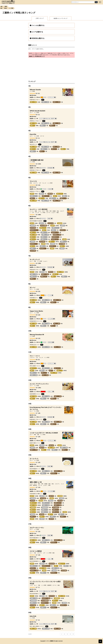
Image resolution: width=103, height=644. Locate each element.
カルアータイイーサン (37, 528)
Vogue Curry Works (36, 311)
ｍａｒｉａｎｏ (35, 356)
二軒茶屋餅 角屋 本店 (37, 160)
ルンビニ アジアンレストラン (39, 384)
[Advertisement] (51, 68)
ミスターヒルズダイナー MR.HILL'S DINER (44, 433)
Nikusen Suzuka (35, 90)
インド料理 (11, 8)
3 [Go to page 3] (67, 634)
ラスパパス (33, 181)
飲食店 (6, 8)
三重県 (6, 6)
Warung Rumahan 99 (37, 335)
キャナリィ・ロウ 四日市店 (39, 209)
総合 (1, 8)
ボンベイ (33, 288)
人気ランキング (40, 18)
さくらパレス (34, 459)
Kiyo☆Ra (33, 134)
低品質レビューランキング (61, 18)
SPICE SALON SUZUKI (37, 111)
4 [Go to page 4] (70, 634)
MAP (43, 100)
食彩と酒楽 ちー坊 (36, 482)
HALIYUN (33, 616)
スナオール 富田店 (36, 551)
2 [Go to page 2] (64, 634)
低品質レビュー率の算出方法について (37, 56)
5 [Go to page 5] (73, 634)
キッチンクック (35, 260)
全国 (1, 6)
